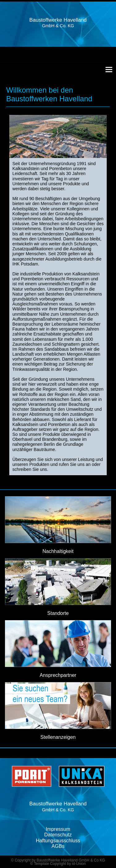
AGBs (58, 846)
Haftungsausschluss (58, 841)
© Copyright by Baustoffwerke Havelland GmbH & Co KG (58, 860)
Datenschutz (58, 835)
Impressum (58, 829)
